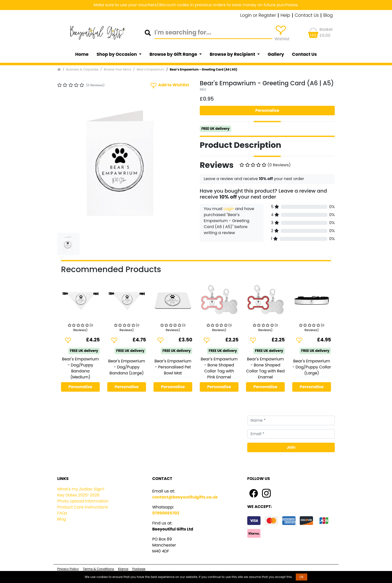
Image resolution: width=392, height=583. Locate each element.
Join (291, 447)
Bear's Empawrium (151, 69)
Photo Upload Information (83, 501)
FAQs (62, 513)
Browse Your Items (117, 69)
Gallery (276, 54)
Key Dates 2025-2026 (78, 495)
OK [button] (302, 577)
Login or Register (258, 16)
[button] (67, 163)
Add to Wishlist (169, 85)
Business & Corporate (82, 69)
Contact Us (307, 16)
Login (229, 209)
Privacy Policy (68, 569)
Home (82, 54)
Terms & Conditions (98, 569)
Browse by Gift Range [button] (174, 54)
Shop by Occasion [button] (117, 54)
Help (285, 16)
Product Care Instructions (83, 507)
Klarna (123, 569)
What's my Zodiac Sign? (81, 489)
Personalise (267, 110)
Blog (328, 16)
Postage (139, 569)
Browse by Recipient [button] (233, 54)
